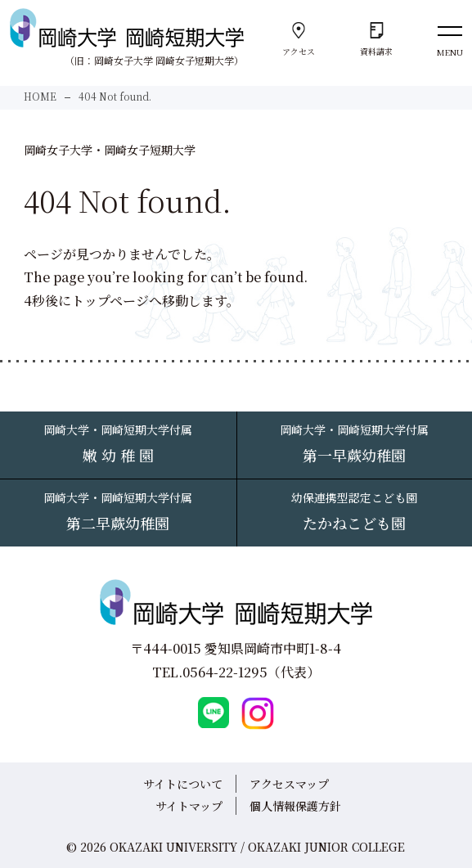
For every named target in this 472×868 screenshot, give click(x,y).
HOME (40, 96)
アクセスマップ (289, 784)
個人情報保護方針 (295, 806)
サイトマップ (189, 806)
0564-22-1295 (225, 672)
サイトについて (183, 784)
